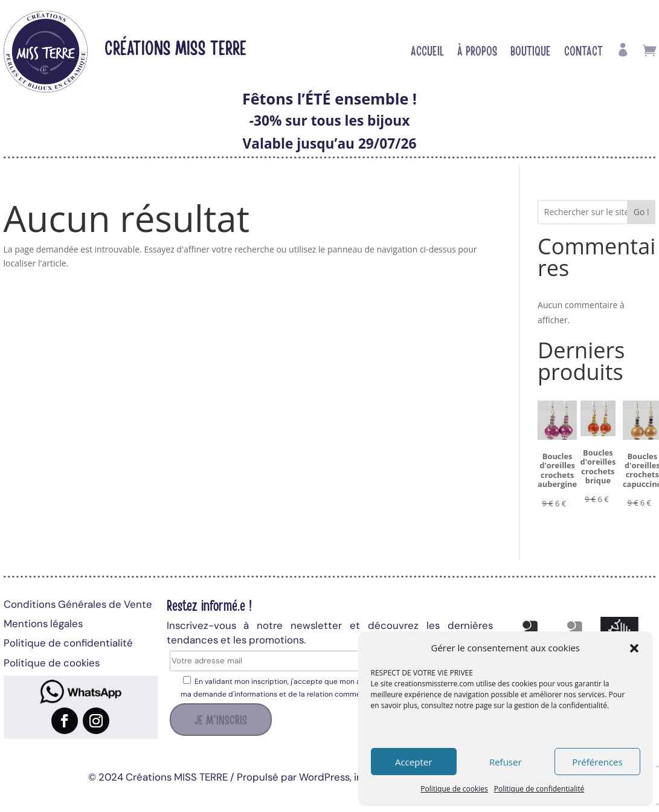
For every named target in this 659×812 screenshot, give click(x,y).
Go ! (641, 212)
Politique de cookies (454, 789)
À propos (477, 52)
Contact (583, 52)
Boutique (531, 52)
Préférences (597, 762)
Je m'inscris (221, 719)
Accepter (413, 762)
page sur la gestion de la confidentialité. (542, 705)
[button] (634, 648)
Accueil (427, 52)
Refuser (506, 762)
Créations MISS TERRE (175, 47)
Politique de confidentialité (539, 789)
